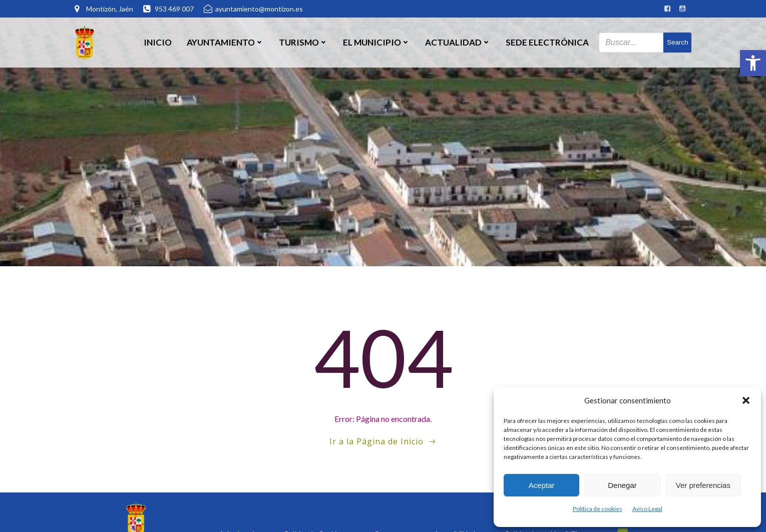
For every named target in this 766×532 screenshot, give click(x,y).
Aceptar (542, 485)
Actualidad (458, 42)
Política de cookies (598, 509)
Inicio (158, 42)
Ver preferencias (703, 485)
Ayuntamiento (225, 42)
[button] (753, 63)
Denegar (622, 485)
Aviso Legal (647, 509)
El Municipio (376, 42)
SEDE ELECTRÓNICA (547, 42)
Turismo (303, 42)
